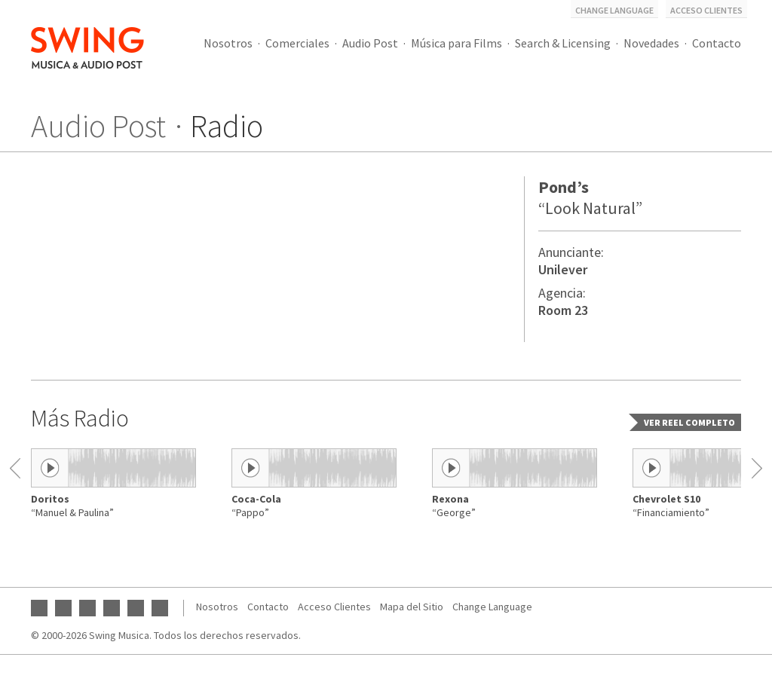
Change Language (614, 10)
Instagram (87, 608)
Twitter (112, 608)
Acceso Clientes (706, 10)
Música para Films (456, 43)
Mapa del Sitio (412, 607)
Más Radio (80, 418)
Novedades (651, 43)
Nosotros (228, 43)
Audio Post (370, 43)
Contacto (717, 43)
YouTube (39, 608)
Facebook (63, 608)
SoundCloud (136, 608)
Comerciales (297, 43)
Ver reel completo (689, 422)
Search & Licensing (563, 43)
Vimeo (160, 608)
